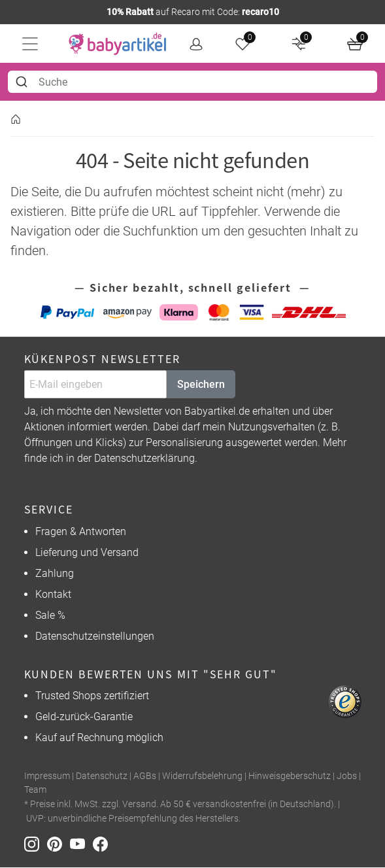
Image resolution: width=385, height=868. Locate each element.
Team (35, 790)
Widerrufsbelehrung (202, 776)
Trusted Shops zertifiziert (92, 696)
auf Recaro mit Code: (193, 12)
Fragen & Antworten (81, 531)
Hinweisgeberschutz (290, 776)
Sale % (50, 615)
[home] (118, 44)
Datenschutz (102, 776)
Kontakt (53, 594)
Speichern (201, 384)
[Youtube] (81, 843)
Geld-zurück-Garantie (84, 717)
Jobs (347, 776)
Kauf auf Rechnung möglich (99, 738)
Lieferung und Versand (87, 552)
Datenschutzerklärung (144, 459)
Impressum (47, 776)
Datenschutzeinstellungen (95, 636)
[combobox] (192, 82)
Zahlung (55, 573)
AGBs (145, 776)
